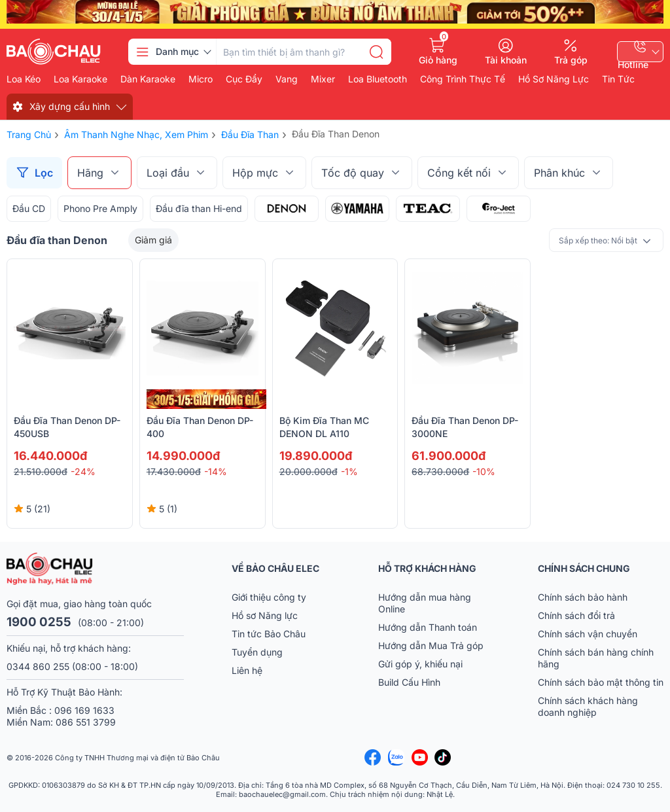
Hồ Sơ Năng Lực (554, 79)
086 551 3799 (86, 722)
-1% (349, 471)
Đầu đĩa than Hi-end (199, 208)
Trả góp (571, 60)
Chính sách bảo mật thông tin (601, 682)
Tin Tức (618, 79)
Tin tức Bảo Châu (269, 634)
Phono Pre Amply (100, 208)
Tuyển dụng (257, 652)
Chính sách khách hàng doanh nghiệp (588, 706)
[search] (376, 52)
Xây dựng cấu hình (70, 106)
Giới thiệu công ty (269, 597)
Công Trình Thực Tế (463, 79)
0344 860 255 (38, 666)
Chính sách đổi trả (576, 615)
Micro (201, 79)
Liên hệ (247, 670)
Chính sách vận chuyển (588, 634)
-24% (83, 471)
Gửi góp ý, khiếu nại (420, 664)
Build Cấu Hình (409, 682)
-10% (484, 471)
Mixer (323, 79)
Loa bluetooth (378, 79)
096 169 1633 (84, 710)
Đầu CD (29, 208)
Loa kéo (24, 79)
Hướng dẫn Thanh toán (428, 627)
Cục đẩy (244, 79)
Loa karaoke (80, 79)
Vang (287, 79)
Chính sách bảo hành (583, 597)
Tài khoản (506, 60)
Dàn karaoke (148, 79)
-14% (216, 471)
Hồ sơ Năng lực (265, 615)
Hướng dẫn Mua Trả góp (431, 645)
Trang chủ (29, 134)
